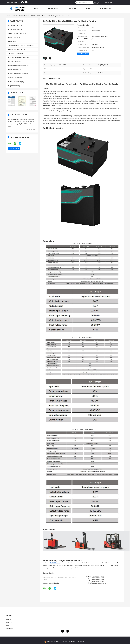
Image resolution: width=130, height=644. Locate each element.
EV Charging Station (15, 49)
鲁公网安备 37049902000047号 (57, 641)
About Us (72, 9)
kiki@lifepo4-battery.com (100, 583)
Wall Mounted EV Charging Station (20, 45)
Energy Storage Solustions (17, 66)
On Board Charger (14, 25)
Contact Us (106, 9)
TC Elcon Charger (14, 53)
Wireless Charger (14, 78)
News (88, 9)
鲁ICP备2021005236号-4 (76, 641)
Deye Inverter (13, 86)
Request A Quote (110, 2)
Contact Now (83, 54)
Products (53, 9)
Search (96, 2)
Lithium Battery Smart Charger (19, 57)
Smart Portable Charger (16, 33)
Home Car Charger (15, 82)
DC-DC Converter (14, 62)
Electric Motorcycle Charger (18, 74)
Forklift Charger (14, 29)
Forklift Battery (24, 16)
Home (36, 9)
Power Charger (13, 37)
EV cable (11, 41)
